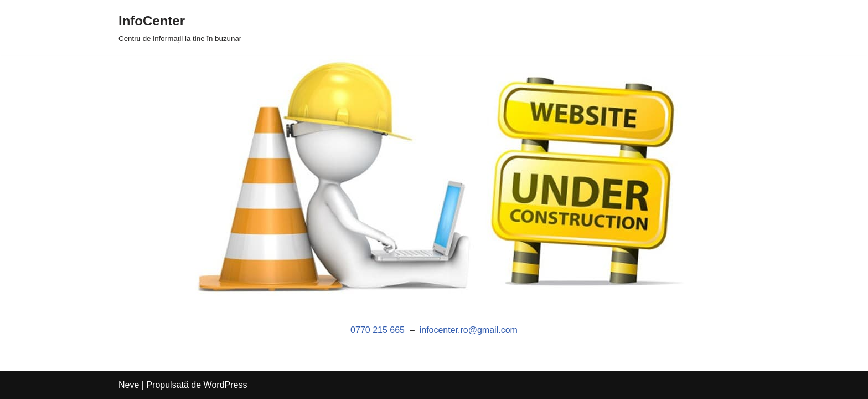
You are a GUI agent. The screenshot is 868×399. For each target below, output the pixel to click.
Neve (129, 385)
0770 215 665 (378, 330)
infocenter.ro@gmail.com (469, 330)
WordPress (226, 385)
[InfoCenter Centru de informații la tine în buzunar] (180, 27)
